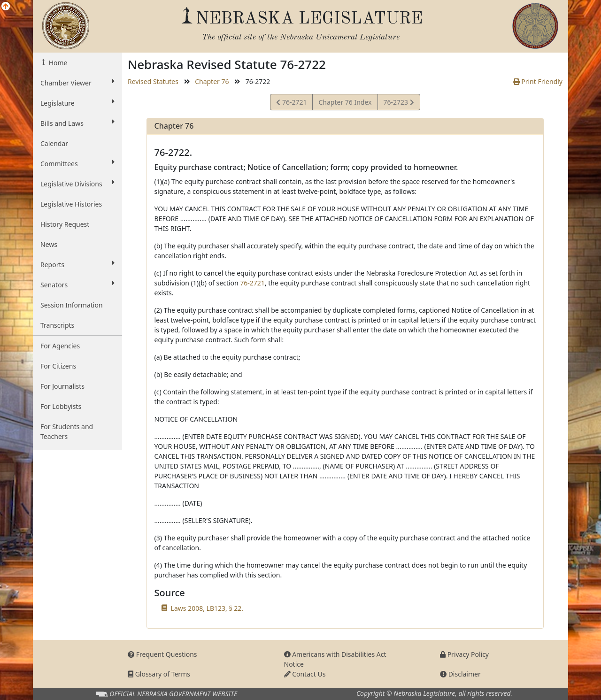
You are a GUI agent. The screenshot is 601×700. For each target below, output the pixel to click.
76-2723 (399, 104)
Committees (77, 163)
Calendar (54, 143)
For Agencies (60, 346)
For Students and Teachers (67, 431)
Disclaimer (460, 674)
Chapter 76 (212, 81)
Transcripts (57, 325)
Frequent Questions (162, 654)
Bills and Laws (77, 123)
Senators (77, 285)
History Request (65, 224)
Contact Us (305, 674)
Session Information (72, 305)
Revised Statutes (153, 81)
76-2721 (291, 104)
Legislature (77, 103)
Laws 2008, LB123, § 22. (207, 608)
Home (57, 63)
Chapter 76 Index (345, 102)
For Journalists (62, 386)
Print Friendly (538, 81)
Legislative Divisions (77, 184)
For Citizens (58, 366)
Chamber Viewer (77, 83)
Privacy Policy (464, 654)
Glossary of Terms (159, 674)
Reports (77, 264)
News (49, 244)
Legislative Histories (71, 204)
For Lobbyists (61, 406)
